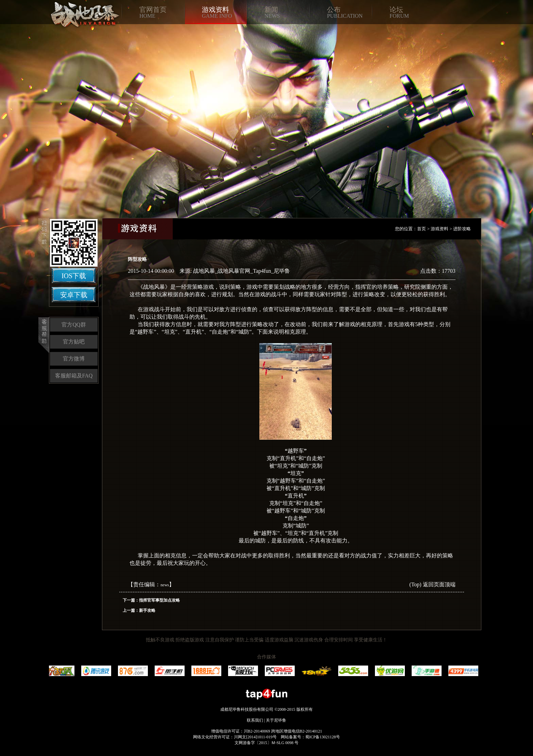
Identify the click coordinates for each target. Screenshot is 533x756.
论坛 (396, 10)
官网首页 (153, 10)
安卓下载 (74, 295)
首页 (422, 229)
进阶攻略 (462, 229)
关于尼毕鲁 (276, 720)
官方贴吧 (74, 342)
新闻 (271, 10)
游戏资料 (216, 10)
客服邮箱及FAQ (74, 376)
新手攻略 (147, 610)
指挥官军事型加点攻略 (159, 600)
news (165, 585)
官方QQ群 (74, 325)
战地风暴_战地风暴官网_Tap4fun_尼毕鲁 (242, 271)
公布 (334, 10)
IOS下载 (74, 276)
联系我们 (255, 720)
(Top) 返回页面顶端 (432, 584)
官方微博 (74, 359)
